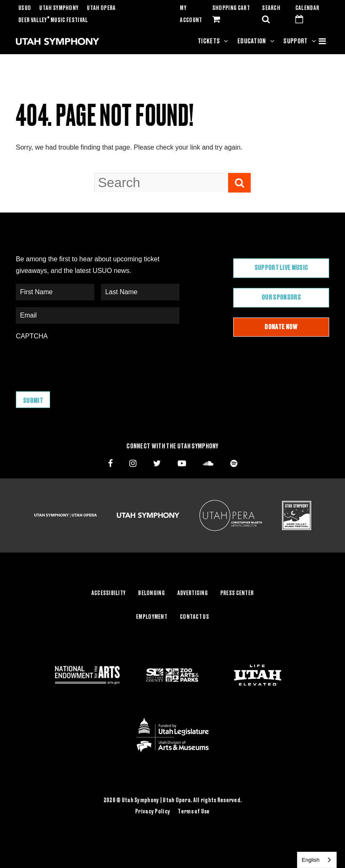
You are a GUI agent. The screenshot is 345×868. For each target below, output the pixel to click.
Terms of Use (194, 812)
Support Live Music (281, 268)
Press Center (237, 593)
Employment (152, 617)
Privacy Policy (153, 812)
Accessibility (109, 593)
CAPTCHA (32, 336)
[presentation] (79, 362)
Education (252, 41)
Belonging (151, 593)
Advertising (193, 593)
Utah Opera (101, 8)
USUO (25, 8)
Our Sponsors (281, 298)
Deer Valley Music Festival (53, 20)
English (311, 860)
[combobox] (317, 860)
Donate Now (281, 327)
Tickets (209, 41)
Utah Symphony (59, 8)
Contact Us (194, 617)
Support (295, 41)
